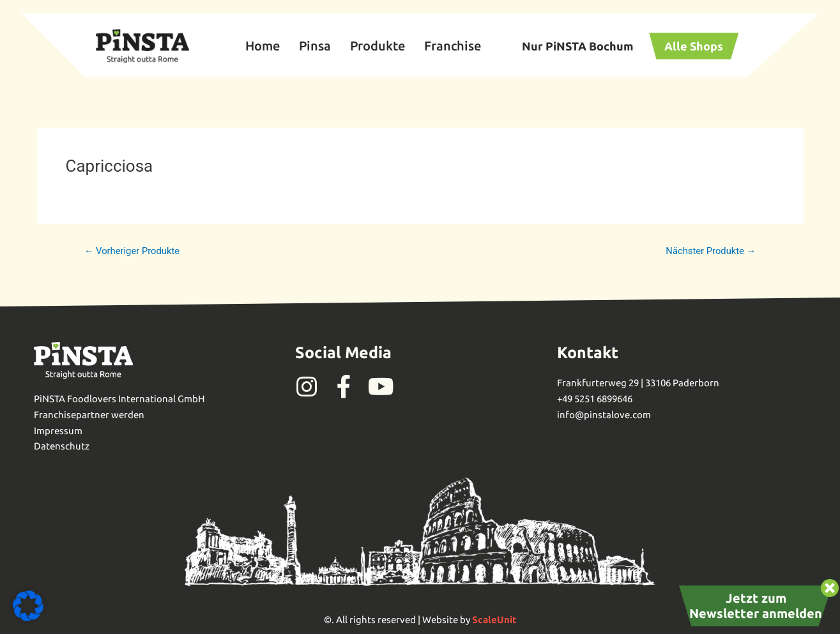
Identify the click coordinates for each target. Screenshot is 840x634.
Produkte (378, 46)
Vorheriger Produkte (133, 251)
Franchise (453, 46)
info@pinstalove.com (604, 415)
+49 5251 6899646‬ (595, 399)
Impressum (58, 431)
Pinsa (315, 46)
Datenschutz (62, 446)
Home (263, 46)
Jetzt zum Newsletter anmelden (756, 606)
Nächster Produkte (710, 251)
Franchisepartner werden (89, 415)
